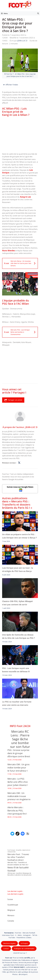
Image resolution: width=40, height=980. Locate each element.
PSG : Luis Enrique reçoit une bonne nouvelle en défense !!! (16, 670)
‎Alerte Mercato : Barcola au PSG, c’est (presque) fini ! (17, 811)
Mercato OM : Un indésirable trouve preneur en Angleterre (19, 796)
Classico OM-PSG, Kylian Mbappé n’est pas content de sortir (17, 603)
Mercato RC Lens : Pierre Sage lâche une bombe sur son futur (20, 739)
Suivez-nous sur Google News (20, 489)
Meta (20, 935)
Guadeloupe (13, 905)
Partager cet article (13, 400)
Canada (11, 921)
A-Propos (24, 943)
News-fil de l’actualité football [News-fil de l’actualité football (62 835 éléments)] (18, 869)
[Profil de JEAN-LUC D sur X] (19, 463)
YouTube (12, 937)
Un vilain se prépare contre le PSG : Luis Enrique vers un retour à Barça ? (19, 536)
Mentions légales (9, 943)
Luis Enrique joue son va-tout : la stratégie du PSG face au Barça (18, 569)
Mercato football (29, 933)
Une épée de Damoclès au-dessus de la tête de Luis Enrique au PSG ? (19, 636)
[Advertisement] (20, 134)
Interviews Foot (8, 935)
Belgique (11, 910)
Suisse (10, 899)
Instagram (27, 935)
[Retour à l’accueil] (20, 5)
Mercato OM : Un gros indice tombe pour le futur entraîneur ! (19, 768)
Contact (6, 949)
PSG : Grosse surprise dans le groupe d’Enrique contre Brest (19, 753)
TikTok (35, 935)
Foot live (18, 933)
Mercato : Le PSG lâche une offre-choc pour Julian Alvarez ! (18, 782)
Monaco (11, 915)
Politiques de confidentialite (24, 949)
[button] (38, 13)
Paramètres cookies (24, 937)
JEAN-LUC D (31, 427)
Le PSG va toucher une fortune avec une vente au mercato (17, 703)
